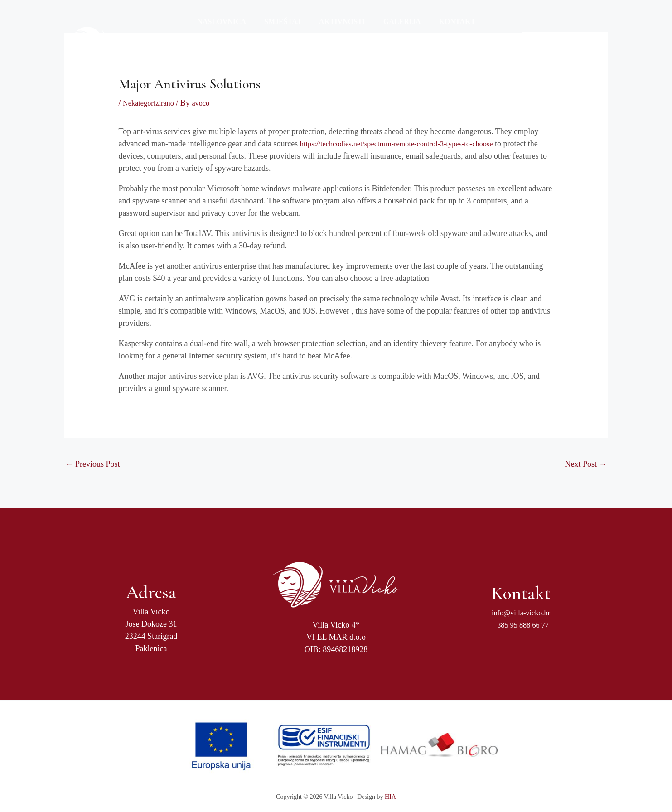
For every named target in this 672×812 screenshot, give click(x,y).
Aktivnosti (333, 30)
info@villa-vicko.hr (521, 612)
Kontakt (441, 30)
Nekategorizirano (151, 103)
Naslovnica (220, 30)
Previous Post (93, 464)
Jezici (486, 30)
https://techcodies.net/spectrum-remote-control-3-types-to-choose (407, 143)
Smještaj (277, 30)
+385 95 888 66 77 (521, 624)
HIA (390, 797)
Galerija (389, 30)
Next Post (586, 464)
